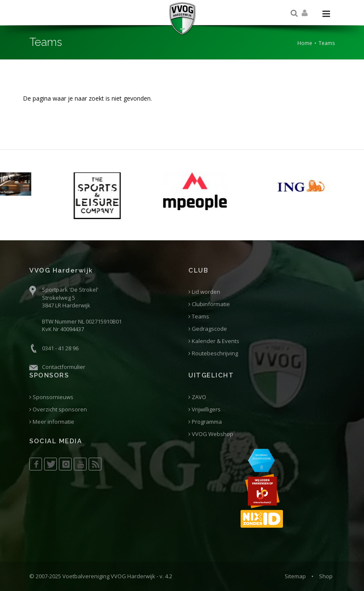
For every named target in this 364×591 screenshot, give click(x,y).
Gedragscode (208, 329)
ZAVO (197, 397)
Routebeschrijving (213, 353)
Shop (326, 576)
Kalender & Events (214, 341)
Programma (205, 422)
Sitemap (295, 576)
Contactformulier (64, 367)
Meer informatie (52, 422)
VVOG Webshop (211, 434)
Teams (199, 317)
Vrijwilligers (204, 409)
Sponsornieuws (51, 397)
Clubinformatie (209, 304)
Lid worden (204, 292)
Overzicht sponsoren (58, 409)
